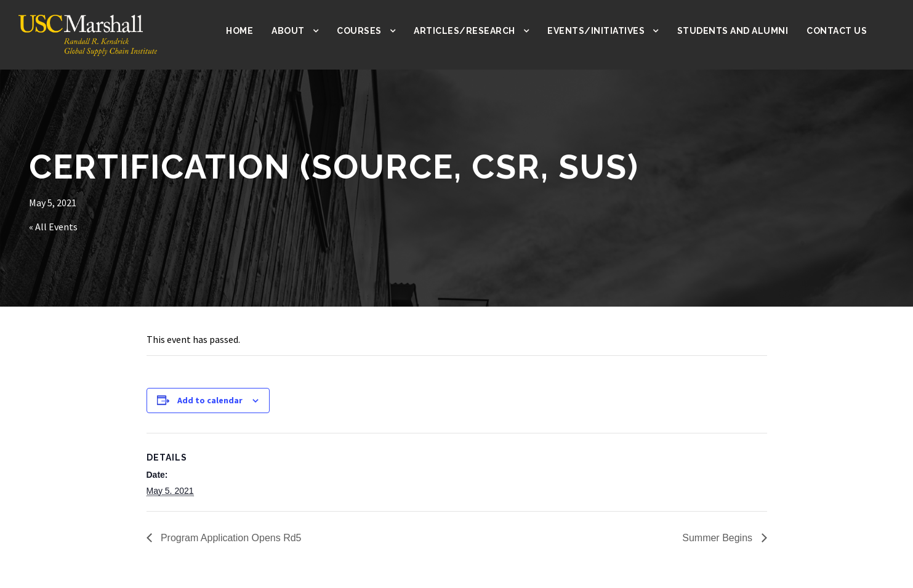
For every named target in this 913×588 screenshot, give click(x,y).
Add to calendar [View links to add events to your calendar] (210, 400)
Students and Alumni (735, 31)
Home (252, 31)
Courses (371, 31)
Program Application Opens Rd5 (230, 538)
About (300, 31)
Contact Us (837, 31)
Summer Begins (718, 538)
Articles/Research (475, 31)
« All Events (55, 227)
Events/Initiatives (603, 31)
